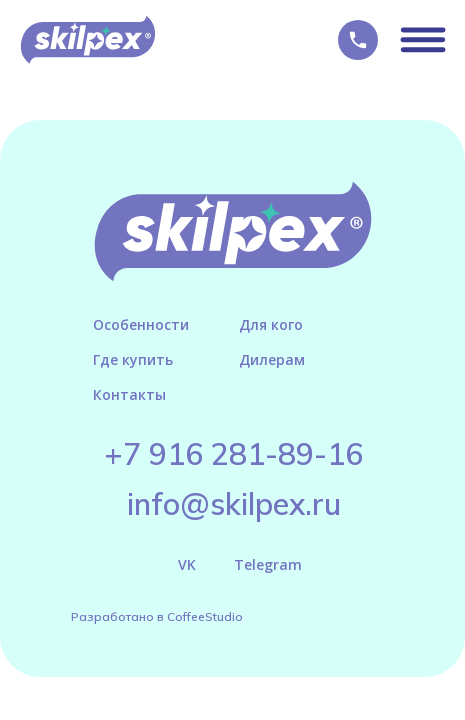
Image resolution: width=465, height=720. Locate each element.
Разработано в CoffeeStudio (157, 616)
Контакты (129, 394)
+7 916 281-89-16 (233, 454)
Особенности (141, 324)
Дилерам (272, 359)
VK (187, 564)
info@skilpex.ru (234, 504)
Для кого (271, 324)
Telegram (268, 564)
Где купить (133, 359)
